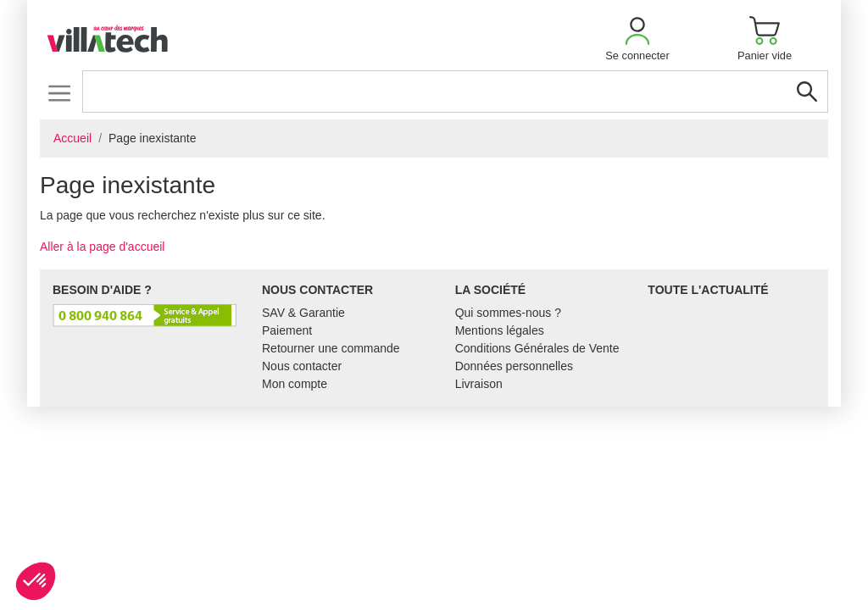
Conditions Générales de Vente (537, 348)
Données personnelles (514, 366)
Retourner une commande (331, 348)
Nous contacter (302, 366)
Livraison (479, 384)
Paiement (287, 330)
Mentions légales (500, 330)
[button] (637, 39)
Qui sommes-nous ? (508, 313)
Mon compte (295, 384)
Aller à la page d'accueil (102, 247)
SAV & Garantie (303, 313)
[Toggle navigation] (59, 93)
